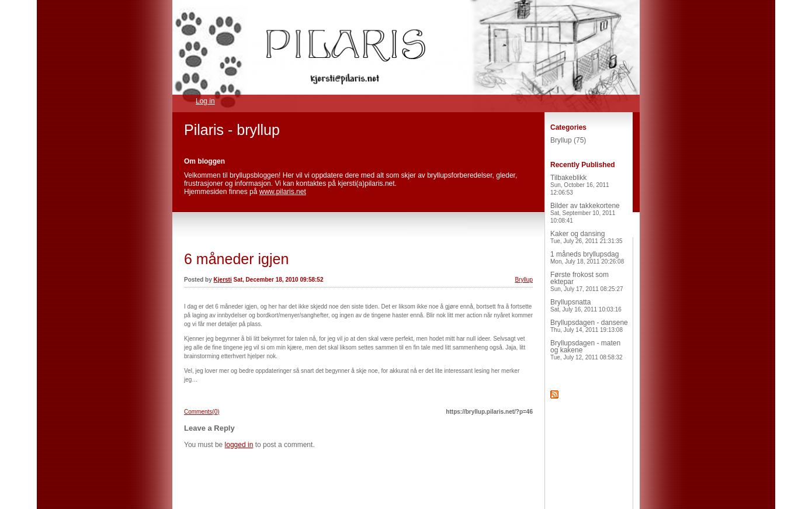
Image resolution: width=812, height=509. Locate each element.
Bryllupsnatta (586, 305)
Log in (205, 101)
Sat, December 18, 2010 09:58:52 (278, 280)
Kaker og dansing (587, 237)
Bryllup (524, 280)
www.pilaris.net (283, 192)
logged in (239, 445)
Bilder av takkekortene (585, 213)
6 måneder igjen (236, 259)
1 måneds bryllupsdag (587, 257)
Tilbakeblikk (580, 185)
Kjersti (223, 280)
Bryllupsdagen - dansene (589, 326)
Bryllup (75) (568, 140)
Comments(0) (202, 412)
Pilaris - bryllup (232, 130)
